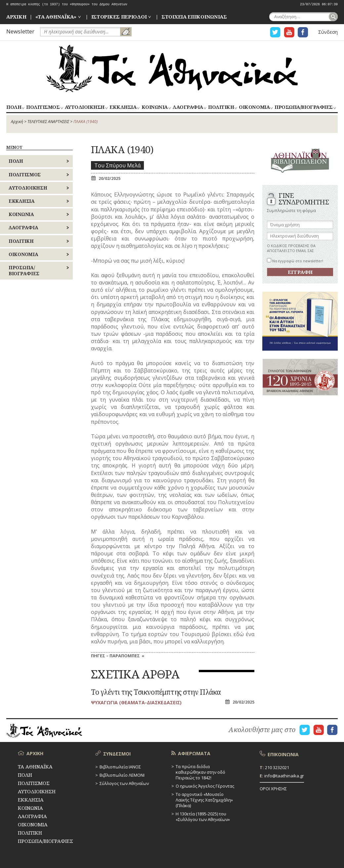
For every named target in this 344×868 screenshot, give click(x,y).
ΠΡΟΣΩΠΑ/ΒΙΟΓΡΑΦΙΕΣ (303, 107)
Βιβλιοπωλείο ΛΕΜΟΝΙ (122, 775)
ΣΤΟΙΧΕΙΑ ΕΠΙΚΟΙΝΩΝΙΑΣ (194, 17)
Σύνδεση (328, 32)
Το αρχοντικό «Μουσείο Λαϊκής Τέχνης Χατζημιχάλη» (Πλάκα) (204, 800)
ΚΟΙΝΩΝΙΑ (155, 107)
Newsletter (20, 31)
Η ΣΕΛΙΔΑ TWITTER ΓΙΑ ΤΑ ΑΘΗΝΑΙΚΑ (275, 32)
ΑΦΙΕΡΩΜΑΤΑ (194, 753)
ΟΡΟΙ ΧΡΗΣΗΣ (273, 789)
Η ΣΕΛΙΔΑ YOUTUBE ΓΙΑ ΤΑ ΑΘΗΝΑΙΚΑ (289, 32)
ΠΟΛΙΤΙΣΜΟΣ (43, 107)
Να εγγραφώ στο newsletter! (295, 261)
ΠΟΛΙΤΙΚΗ (221, 107)
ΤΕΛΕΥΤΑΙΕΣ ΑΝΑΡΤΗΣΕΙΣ (48, 122)
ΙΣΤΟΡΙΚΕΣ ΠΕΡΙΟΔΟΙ (119, 17)
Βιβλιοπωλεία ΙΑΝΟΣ (120, 767)
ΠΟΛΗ (14, 107)
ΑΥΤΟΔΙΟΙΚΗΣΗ (85, 107)
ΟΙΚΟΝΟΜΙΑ (254, 107)
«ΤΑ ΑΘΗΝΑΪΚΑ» (56, 17)
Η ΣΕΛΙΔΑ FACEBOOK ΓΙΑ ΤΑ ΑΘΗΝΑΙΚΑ (303, 32)
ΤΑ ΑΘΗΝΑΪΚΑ (172, 68)
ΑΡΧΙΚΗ (16, 17)
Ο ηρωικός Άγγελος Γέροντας (205, 786)
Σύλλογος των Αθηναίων (124, 783)
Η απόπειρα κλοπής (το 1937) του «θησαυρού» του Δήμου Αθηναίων (67, 4)
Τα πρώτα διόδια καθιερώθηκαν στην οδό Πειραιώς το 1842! (200, 772)
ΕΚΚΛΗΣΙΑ (123, 107)
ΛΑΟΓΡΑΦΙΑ (188, 107)
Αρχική (17, 122)
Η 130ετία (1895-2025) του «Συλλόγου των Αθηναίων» (203, 817)
